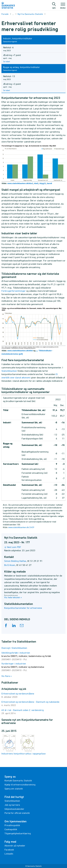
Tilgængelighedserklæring (18, 833)
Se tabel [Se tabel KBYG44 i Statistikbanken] (7, 90)
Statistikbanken (12, 801)
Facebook (9, 850)
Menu (63, 7)
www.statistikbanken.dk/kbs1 (20, 183)
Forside (5, 14)
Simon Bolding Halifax (15, 561)
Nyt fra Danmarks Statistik (30, 14)
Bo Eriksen (10, 565)
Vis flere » (7, 676)
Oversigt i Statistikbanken (14, 648)
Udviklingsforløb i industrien (26, 656)
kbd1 (36, 183)
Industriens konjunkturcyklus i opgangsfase (23, 744)
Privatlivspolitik (12, 825)
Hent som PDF (14, 547)
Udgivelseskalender (14, 809)
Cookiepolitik (11, 829)
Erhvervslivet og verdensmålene (18, 694)
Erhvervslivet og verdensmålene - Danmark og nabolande (30, 702)
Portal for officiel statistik (17, 813)
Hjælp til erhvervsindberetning (20, 785)
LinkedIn (9, 854)
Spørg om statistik (14, 789)
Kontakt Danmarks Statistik (18, 780)
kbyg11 (43, 183)
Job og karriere (12, 805)
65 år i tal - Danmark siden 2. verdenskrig (23, 710)
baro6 (50, 183)
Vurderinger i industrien (23, 667)
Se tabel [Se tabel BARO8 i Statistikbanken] (7, 61)
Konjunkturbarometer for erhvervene (23, 608)
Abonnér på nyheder (15, 846)
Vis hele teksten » (13, 597)
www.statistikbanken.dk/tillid (20, 351)
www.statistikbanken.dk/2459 (21, 527)
